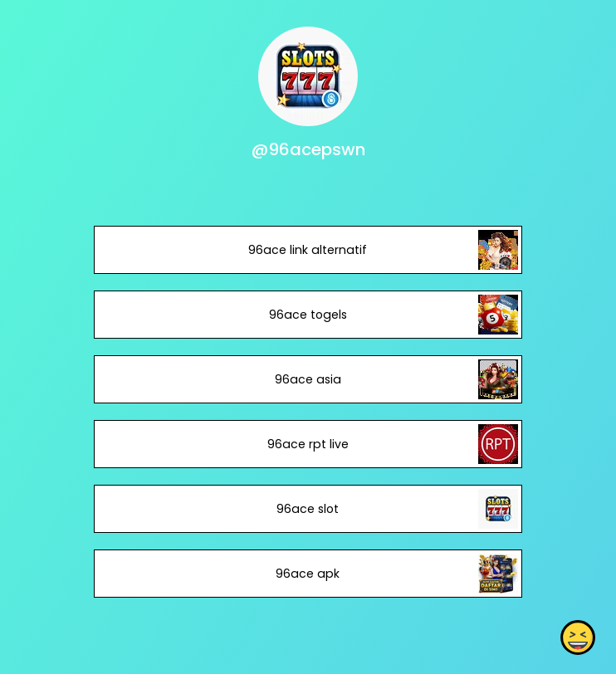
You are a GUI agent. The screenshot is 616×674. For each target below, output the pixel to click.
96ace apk (308, 574)
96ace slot (308, 509)
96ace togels (308, 315)
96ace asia (308, 379)
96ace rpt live (308, 444)
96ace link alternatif (308, 250)
